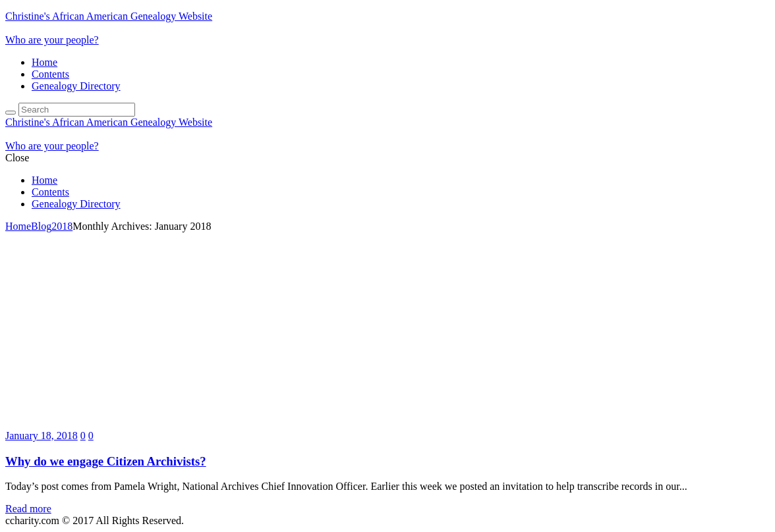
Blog (41, 226)
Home (44, 62)
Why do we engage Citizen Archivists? (106, 461)
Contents (50, 74)
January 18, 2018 (42, 436)
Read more (28, 509)
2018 (62, 226)
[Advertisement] (387, 331)
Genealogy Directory (76, 86)
